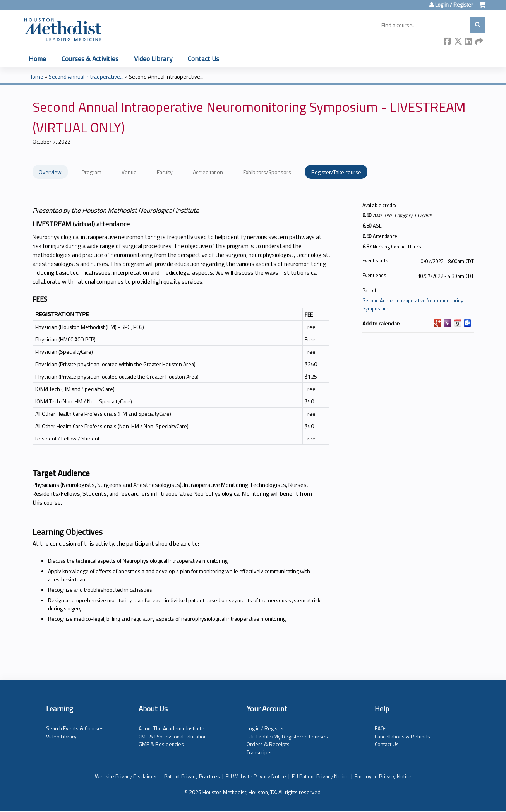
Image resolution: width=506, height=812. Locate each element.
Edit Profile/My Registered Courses (287, 736)
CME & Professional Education (173, 736)
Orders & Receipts (268, 744)
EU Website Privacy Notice (256, 776)
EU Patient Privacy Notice (320, 776)
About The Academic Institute (172, 728)
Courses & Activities (90, 59)
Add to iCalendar (458, 323)
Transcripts (259, 752)
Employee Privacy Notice (383, 776)
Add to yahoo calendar (448, 323)
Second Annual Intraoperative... (86, 77)
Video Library (153, 59)
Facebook (448, 42)
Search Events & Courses (75, 728)
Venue (129, 172)
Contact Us (203, 59)
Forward (479, 42)
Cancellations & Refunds (402, 736)
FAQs (381, 728)
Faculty (165, 172)
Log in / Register (454, 5)
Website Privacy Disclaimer (126, 776)
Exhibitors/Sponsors (267, 172)
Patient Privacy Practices (192, 776)
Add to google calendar (437, 323)
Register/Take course (336, 172)
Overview (50, 172)
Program (92, 172)
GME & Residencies (161, 744)
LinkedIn (468, 42)
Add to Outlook (468, 323)
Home (37, 59)
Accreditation (208, 172)
